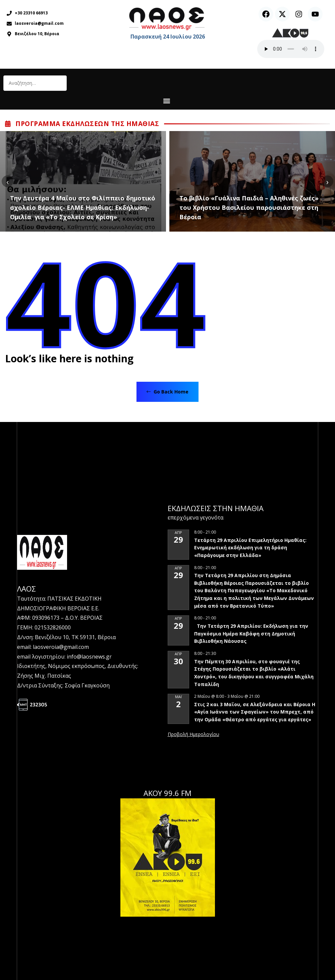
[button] (166, 101)
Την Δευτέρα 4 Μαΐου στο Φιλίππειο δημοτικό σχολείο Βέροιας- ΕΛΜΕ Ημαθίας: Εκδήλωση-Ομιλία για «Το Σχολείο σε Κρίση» (83, 207)
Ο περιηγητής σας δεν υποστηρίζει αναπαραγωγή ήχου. (291, 49)
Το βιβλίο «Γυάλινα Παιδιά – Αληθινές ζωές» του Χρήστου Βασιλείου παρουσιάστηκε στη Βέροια (249, 207)
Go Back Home (167, 392)
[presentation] (8, 181)
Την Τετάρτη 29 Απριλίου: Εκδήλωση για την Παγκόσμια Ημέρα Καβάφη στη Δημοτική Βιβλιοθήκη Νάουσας (251, 633)
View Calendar (193, 735)
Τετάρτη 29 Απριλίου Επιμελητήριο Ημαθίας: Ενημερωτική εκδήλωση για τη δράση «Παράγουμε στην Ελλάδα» (250, 548)
